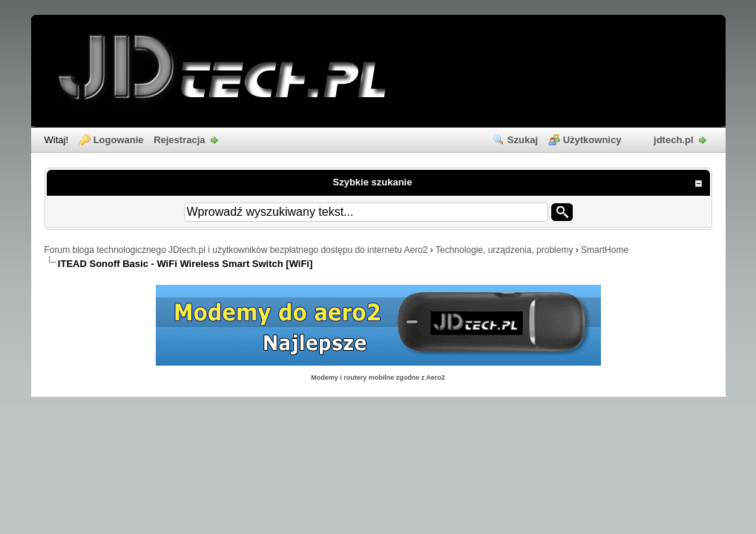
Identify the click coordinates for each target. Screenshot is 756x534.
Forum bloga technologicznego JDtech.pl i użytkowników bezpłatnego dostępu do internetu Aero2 (236, 250)
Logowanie (119, 140)
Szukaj (523, 140)
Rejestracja (179, 140)
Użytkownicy (592, 140)
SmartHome (605, 250)
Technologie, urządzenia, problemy (504, 250)
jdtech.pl (673, 140)
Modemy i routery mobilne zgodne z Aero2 (378, 378)
